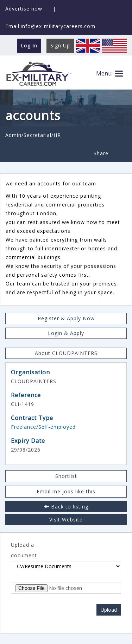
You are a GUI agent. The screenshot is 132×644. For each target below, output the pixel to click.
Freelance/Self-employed (43, 427)
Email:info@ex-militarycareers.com (50, 26)
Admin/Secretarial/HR (33, 135)
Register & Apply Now (66, 318)
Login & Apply (66, 333)
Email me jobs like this (66, 491)
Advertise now (24, 9)
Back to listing (66, 507)
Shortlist (66, 476)
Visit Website (66, 520)
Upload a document (24, 550)
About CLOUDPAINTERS (66, 353)
